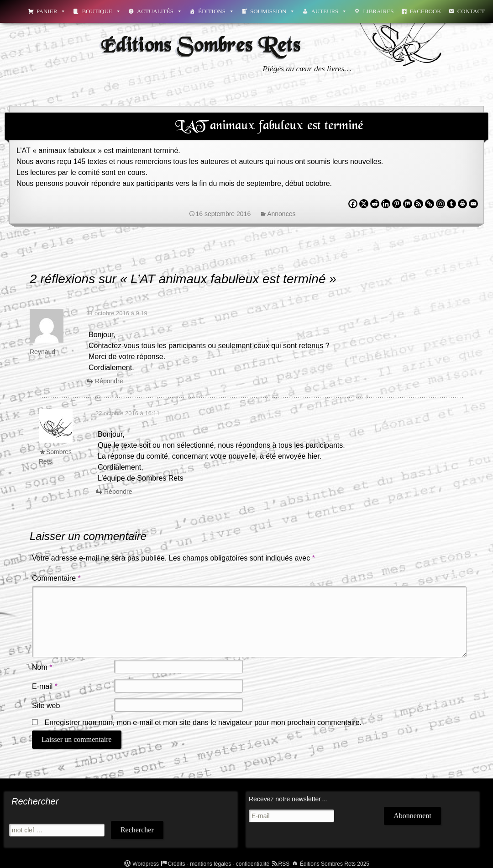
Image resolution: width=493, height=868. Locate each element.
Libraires (378, 11)
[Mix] (408, 204)
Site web (46, 706)
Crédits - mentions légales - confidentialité (218, 864)
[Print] (462, 204)
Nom (42, 667)
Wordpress (146, 864)
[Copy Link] (430, 204)
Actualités (160, 11)
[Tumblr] (451, 204)
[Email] (473, 204)
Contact (471, 11)
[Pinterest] (397, 204)
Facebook (426, 11)
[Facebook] (353, 204)
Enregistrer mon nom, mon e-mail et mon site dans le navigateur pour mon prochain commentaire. (203, 722)
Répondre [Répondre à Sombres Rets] (118, 492)
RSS (284, 864)
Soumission (273, 11)
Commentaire (56, 578)
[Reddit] (375, 204)
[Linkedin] (386, 204)
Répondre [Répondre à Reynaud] (109, 381)
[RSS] (419, 204)
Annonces (281, 214)
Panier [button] (51, 11)
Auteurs (329, 11)
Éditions (216, 11)
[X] (364, 204)
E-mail (45, 686)
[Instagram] (441, 204)
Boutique (101, 11)
